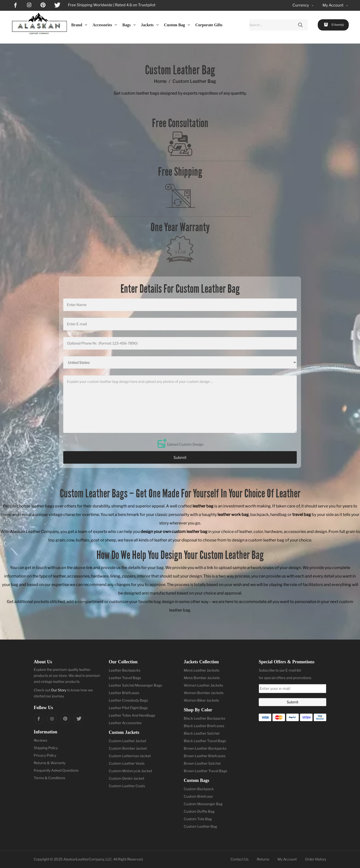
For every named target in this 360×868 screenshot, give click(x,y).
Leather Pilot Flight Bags (128, 708)
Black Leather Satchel (201, 733)
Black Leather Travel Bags (205, 741)
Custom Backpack (199, 789)
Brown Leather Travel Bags (205, 771)
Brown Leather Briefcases (205, 756)
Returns (263, 859)
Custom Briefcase (198, 796)
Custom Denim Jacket (126, 778)
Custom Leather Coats (127, 786)
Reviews (40, 740)
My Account (287, 859)
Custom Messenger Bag (203, 804)
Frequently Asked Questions (56, 770)
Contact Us (239, 859)
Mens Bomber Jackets (202, 678)
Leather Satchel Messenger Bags (135, 685)
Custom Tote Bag (198, 819)
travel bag (302, 515)
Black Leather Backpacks (204, 718)
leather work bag (233, 515)
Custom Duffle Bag (199, 811)
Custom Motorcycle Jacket (130, 771)
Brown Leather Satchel (202, 763)
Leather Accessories (125, 723)
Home (160, 81)
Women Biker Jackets (201, 700)
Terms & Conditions (49, 778)
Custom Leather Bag (200, 826)
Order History (316, 859)
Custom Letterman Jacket (130, 756)
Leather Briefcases (124, 693)
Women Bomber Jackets (204, 693)
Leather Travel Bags (125, 678)
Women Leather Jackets (203, 685)
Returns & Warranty (50, 763)
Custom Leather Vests (127, 763)
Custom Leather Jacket (127, 741)
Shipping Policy (46, 748)
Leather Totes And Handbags (132, 715)
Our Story (59, 690)
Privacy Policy (45, 755)
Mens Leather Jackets (201, 670)
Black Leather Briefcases (204, 726)
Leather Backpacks (124, 670)
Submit (180, 458)
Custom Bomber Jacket (128, 748)
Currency (303, 5)
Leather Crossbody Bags (128, 700)
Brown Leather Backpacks (205, 748)
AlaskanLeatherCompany (84, 859)
